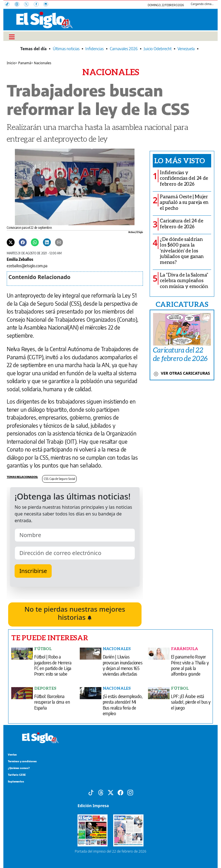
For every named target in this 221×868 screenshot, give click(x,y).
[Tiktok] (91, 792)
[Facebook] (38, 5)
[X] (29, 5)
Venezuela (186, 49)
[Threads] (19, 5)
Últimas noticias (66, 49)
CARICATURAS (182, 304)
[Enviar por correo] (59, 242)
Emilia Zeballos (20, 259)
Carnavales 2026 (124, 49)
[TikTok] (10, 5)
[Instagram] (47, 5)
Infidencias (94, 49)
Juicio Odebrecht (158, 49)
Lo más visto (180, 160)
